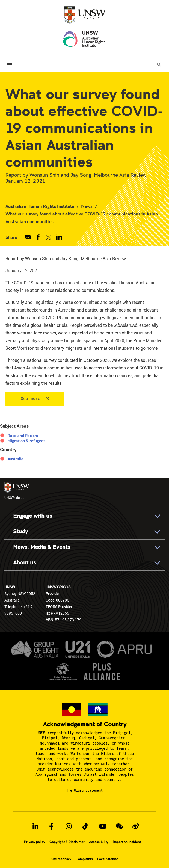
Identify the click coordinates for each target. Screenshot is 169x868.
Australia (16, 459)
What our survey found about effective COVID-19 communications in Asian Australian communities (82, 217)
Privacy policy (35, 842)
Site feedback (61, 859)
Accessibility (99, 842)
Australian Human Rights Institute (40, 206)
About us (25, 563)
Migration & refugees (26, 441)
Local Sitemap (108, 859)
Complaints (84, 859)
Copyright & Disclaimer (67, 842)
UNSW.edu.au (17, 491)
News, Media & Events (42, 547)
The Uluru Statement (84, 790)
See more (31, 399)
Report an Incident (127, 842)
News (87, 206)
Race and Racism (23, 436)
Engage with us (33, 516)
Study (20, 531)
